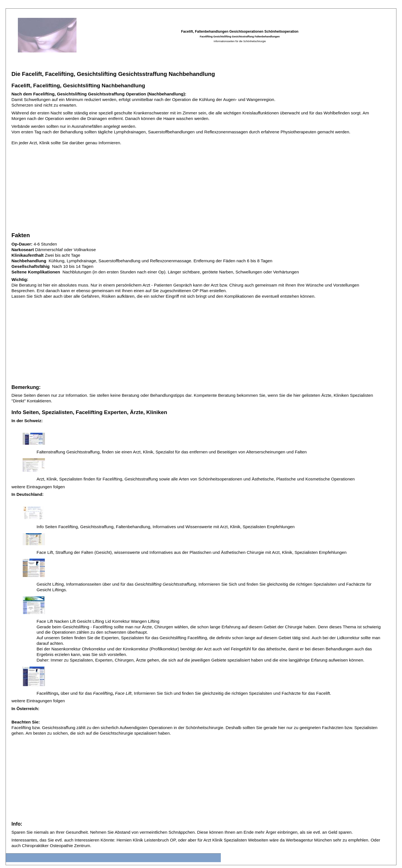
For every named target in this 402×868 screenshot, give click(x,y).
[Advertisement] (179, 187)
